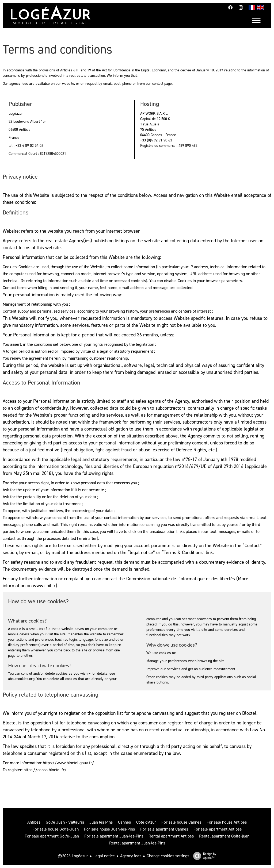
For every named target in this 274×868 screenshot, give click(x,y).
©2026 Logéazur (73, 856)
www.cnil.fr (44, 586)
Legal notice (104, 856)
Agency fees (131, 856)
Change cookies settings (168, 856)
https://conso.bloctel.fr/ (45, 770)
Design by (203, 856)
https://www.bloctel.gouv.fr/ (68, 763)
